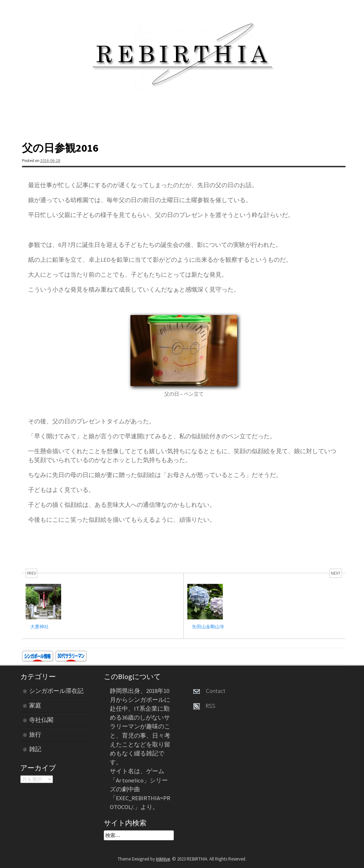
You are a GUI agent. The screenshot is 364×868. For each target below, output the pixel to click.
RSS (204, 706)
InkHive (163, 859)
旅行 (35, 734)
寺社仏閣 (41, 720)
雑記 (35, 749)
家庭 (35, 705)
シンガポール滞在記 (56, 691)
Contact (209, 691)
